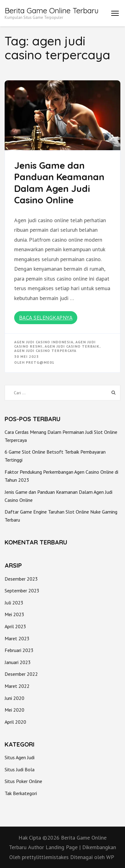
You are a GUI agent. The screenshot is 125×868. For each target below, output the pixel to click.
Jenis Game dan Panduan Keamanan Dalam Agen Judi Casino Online (59, 183)
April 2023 (15, 626)
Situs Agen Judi (20, 757)
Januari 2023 (18, 662)
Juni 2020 (14, 698)
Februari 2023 (19, 650)
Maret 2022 (17, 686)
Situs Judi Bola (20, 769)
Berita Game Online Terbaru (52, 11)
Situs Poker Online (23, 781)
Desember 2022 (21, 674)
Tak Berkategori (21, 793)
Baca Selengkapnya (46, 318)
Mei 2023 (14, 614)
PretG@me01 (40, 362)
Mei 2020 (14, 710)
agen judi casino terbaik (72, 346)
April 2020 (15, 722)
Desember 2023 (21, 579)
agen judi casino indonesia (44, 342)
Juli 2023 (14, 603)
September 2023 (22, 591)
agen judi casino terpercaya (45, 351)
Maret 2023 (17, 638)
